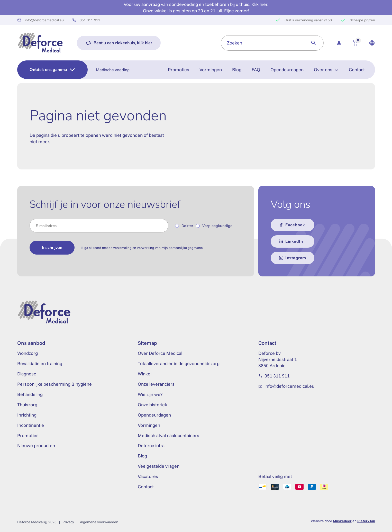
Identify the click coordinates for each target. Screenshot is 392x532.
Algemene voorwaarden (99, 522)
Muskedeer (342, 521)
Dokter (187, 226)
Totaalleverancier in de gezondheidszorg (179, 363)
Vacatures (148, 476)
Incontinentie (31, 425)
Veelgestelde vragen (159, 466)
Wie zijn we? (150, 394)
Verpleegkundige (217, 226)
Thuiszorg (27, 405)
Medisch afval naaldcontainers (168, 435)
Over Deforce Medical (160, 353)
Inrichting (27, 415)
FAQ (256, 70)
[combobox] (262, 43)
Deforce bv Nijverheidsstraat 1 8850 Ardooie (278, 359)
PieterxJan (366, 521)
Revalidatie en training (40, 363)
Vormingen (211, 70)
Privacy (68, 522)
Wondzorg (28, 353)
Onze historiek (152, 405)
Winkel (145, 374)
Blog (237, 70)
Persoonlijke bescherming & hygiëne (54, 384)
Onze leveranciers (156, 384)
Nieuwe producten (36, 445)
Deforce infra (151, 445)
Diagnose (27, 374)
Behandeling (30, 394)
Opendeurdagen (287, 70)
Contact (357, 70)
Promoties (179, 70)
